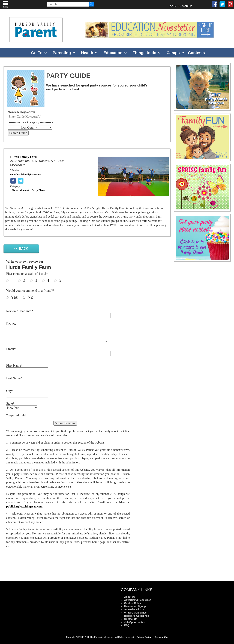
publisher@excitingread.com (24, 507)
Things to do (145, 53)
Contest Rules (133, 603)
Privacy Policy (144, 637)
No (30, 297)
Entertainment (21, 190)
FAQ (127, 625)
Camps (173, 53)
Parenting (62, 53)
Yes (16, 297)
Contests (196, 53)
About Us (130, 597)
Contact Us (131, 619)
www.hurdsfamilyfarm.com (26, 174)
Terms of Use (161, 637)
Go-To (37, 53)
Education (113, 53)
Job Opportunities (135, 622)
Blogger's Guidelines (136, 616)
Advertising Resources (138, 600)
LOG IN (173, 6)
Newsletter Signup (135, 606)
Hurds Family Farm (24, 157)
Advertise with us (134, 609)
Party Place (38, 190)
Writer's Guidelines (135, 613)
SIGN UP (187, 6)
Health (87, 53)
